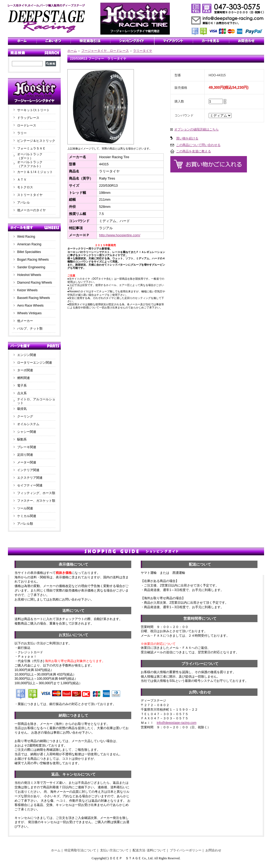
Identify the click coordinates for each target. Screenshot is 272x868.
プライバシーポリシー (186, 850)
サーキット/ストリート (33, 110)
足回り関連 (25, 455)
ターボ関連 (25, 370)
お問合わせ (213, 850)
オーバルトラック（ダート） (30, 156)
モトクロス (25, 187)
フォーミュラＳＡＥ (31, 148)
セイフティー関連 (30, 485)
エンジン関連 (27, 355)
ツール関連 (25, 508)
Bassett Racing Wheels (34, 298)
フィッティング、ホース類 (36, 493)
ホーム (72, 51)
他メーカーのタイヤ (31, 210)
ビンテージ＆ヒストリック (36, 141)
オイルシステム (28, 424)
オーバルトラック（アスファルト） (30, 164)
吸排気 (22, 409)
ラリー (24, 133)
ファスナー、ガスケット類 (36, 501)
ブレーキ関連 (27, 447)
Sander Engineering (31, 267)
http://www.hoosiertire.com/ (120, 235)
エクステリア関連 (30, 478)
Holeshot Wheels (29, 275)
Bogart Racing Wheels (33, 260)
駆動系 (22, 439)
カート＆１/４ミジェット (35, 172)
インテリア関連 (28, 470)
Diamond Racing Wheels (35, 283)
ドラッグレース (28, 118)
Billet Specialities (29, 252)
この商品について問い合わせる (198, 145)
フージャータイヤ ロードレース (105, 51)
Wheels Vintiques (29, 313)
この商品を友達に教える (194, 151)
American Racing (29, 244)
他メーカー (25, 321)
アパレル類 (25, 524)
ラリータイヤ (143, 51)
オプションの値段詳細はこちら (196, 129)
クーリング (25, 416)
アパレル (24, 203)
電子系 (22, 386)
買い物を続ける (187, 138)
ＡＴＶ (22, 180)
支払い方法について (114, 850)
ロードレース (27, 125)
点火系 (22, 393)
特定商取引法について (80, 850)
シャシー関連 (27, 432)
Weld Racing (26, 237)
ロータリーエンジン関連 (35, 363)
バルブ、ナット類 (30, 329)
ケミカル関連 (27, 516)
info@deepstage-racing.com (176, 723)
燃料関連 (24, 378)
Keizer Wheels (27, 290)
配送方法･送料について (149, 850)
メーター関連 (27, 462)
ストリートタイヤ (30, 195)
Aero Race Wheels (30, 306)
